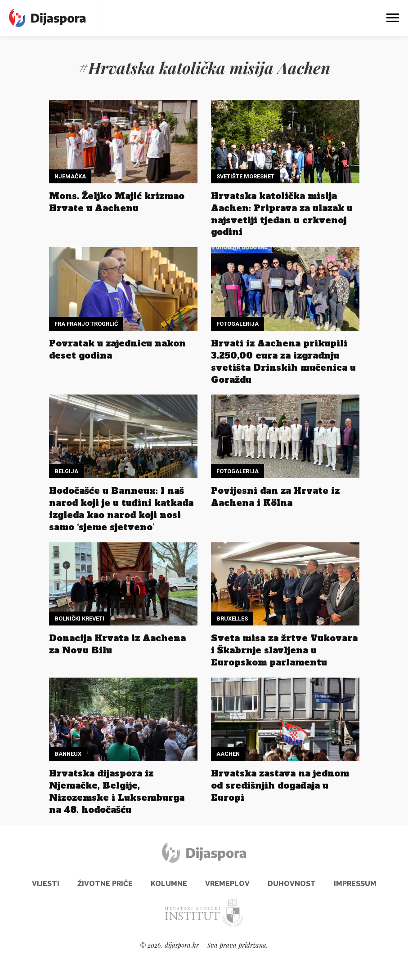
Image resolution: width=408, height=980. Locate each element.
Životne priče (105, 884)
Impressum (355, 884)
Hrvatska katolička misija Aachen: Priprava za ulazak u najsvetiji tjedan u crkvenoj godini (282, 214)
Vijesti (46, 884)
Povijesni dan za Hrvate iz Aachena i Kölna (275, 497)
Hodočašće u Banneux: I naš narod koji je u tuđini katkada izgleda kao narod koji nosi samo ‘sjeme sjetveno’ (121, 509)
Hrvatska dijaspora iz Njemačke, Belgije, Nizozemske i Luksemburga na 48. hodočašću (117, 792)
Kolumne (169, 884)
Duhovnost (292, 884)
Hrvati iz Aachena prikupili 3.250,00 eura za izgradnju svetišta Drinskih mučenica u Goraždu (283, 361)
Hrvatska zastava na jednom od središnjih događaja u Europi (280, 785)
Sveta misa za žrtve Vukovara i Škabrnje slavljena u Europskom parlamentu (284, 650)
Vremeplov (227, 884)
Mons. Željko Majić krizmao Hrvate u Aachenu (117, 202)
